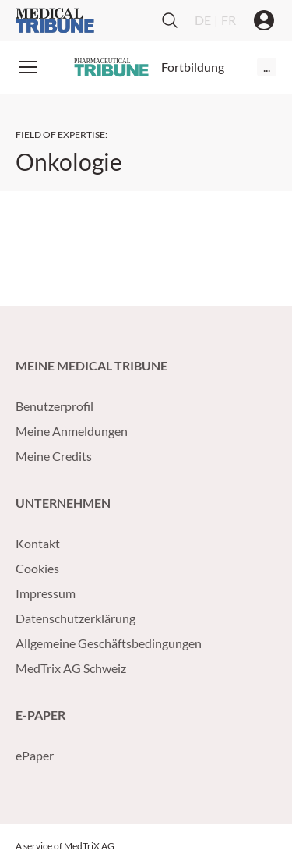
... (267, 67)
